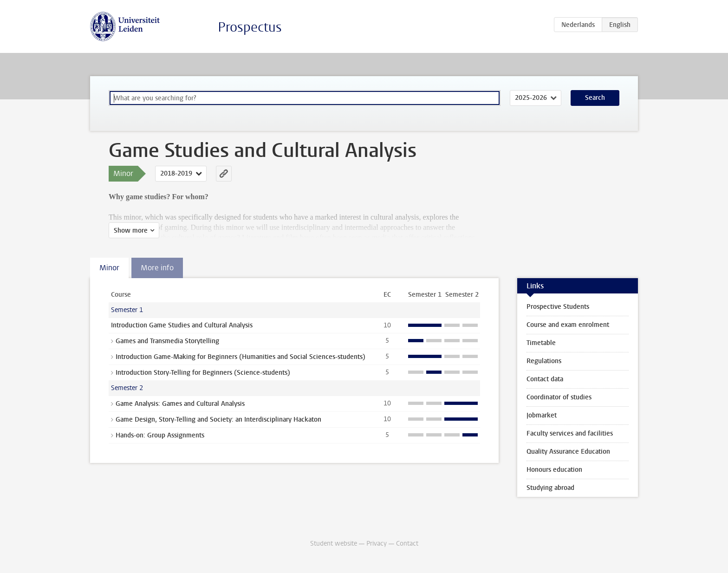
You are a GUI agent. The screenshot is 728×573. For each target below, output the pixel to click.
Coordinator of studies (559, 397)
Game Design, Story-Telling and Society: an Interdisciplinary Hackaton (218, 420)
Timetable (541, 343)
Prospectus (250, 27)
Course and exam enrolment (568, 325)
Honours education (554, 470)
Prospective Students (558, 307)
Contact (407, 544)
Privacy (377, 544)
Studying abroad (550, 488)
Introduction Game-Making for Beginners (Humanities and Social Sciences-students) (240, 357)
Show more (131, 231)
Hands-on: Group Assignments (160, 435)
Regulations (544, 361)
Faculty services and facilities (570, 433)
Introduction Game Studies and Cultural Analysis (182, 325)
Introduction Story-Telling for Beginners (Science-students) (203, 373)
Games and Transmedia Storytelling (167, 341)
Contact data (545, 379)
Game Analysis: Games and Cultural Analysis (180, 404)
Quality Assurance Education (568, 452)
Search (595, 98)
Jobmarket (542, 415)
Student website (334, 544)
